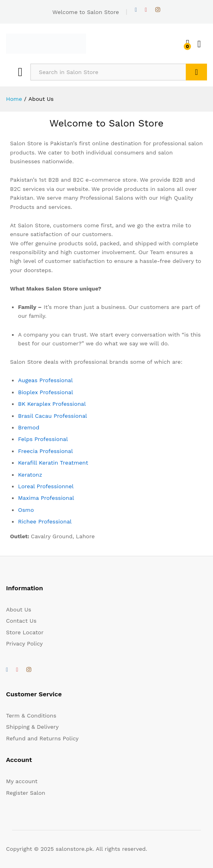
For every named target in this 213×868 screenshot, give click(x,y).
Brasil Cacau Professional (52, 416)
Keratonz (30, 475)
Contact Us (21, 621)
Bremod (29, 427)
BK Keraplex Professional (52, 404)
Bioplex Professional (46, 392)
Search (196, 72)
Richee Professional (45, 521)
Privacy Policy (24, 643)
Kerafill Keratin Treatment (53, 463)
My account (22, 781)
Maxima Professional (46, 498)
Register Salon (26, 793)
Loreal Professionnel (46, 486)
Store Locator (25, 632)
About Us (19, 609)
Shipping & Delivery (32, 727)
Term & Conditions (31, 716)
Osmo (26, 510)
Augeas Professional (45, 380)
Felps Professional (43, 439)
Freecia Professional (45, 451)
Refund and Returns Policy (42, 738)
